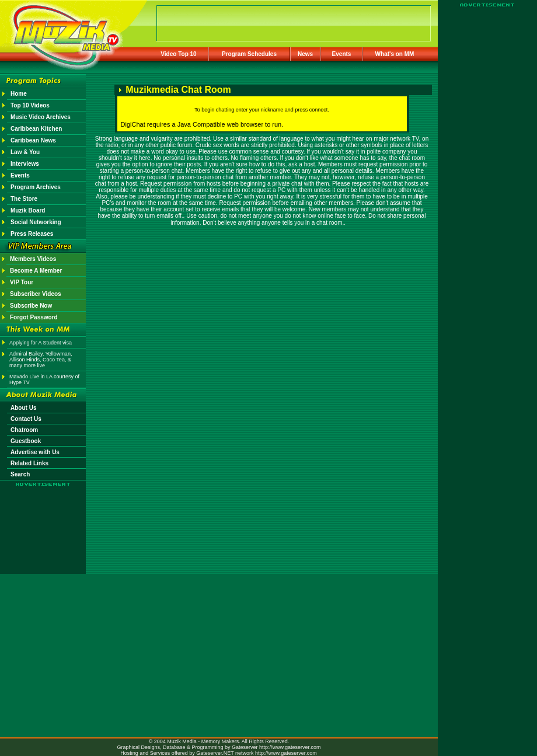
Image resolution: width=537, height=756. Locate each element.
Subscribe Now (31, 306)
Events (342, 54)
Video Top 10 (178, 54)
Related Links (29, 463)
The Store (24, 199)
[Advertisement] (43, 521)
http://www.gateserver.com (290, 747)
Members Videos (33, 259)
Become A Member (36, 271)
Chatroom (24, 430)
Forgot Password (34, 317)
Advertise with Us (35, 452)
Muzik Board (28, 210)
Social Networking (36, 222)
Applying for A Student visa (41, 343)
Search (20, 474)
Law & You (25, 152)
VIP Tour (22, 282)
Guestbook (26, 441)
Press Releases (32, 234)
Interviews (25, 164)
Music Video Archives (41, 117)
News (305, 54)
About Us (23, 408)
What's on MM (395, 54)
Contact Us (26, 419)
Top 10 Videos (30, 105)
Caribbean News (33, 140)
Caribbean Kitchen (36, 129)
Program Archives (36, 187)
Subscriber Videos (36, 294)
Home (19, 94)
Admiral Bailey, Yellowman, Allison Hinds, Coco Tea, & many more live (41, 360)
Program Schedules (249, 54)
